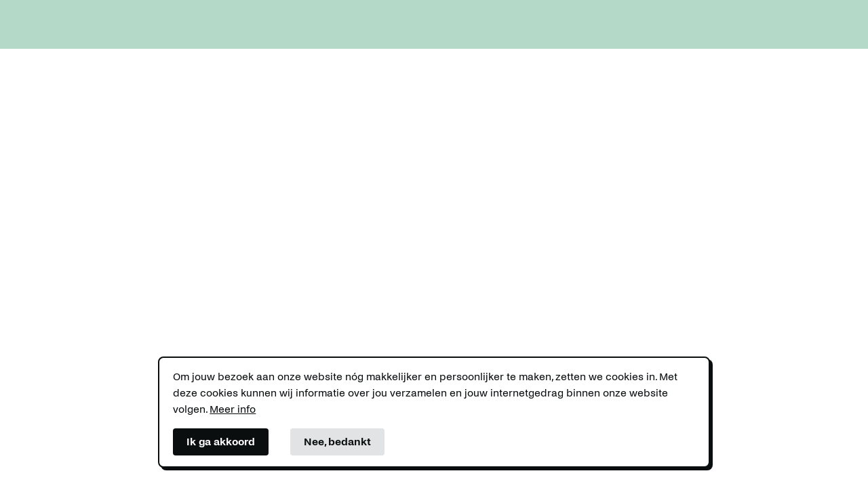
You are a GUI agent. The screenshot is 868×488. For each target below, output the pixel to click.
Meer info (233, 409)
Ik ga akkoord (221, 442)
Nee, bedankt (337, 442)
